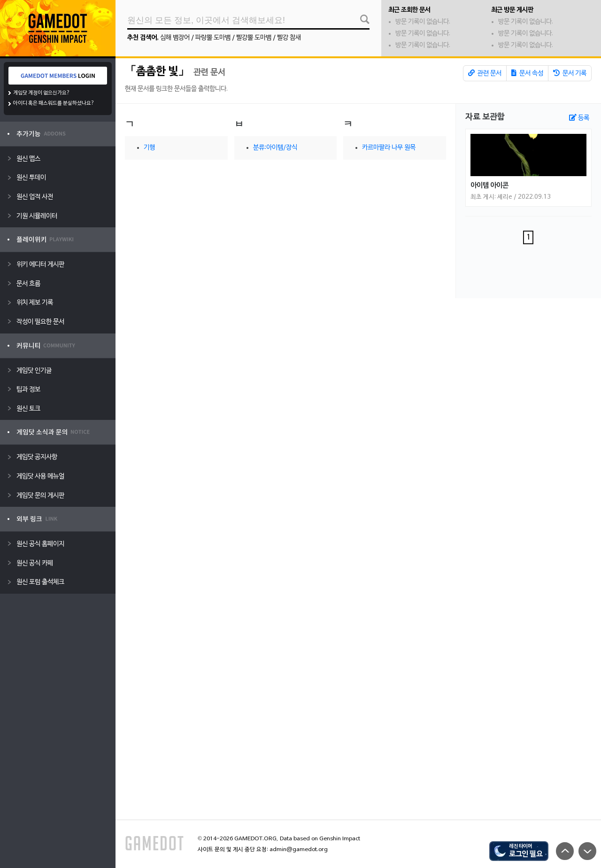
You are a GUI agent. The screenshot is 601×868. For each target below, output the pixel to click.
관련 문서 (485, 73)
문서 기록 (570, 73)
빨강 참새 (289, 38)
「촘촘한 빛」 (157, 72)
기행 (149, 148)
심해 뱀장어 (175, 38)
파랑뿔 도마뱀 (213, 38)
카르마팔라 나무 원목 (389, 148)
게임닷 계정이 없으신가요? (42, 93)
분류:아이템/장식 (275, 148)
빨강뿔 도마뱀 (254, 38)
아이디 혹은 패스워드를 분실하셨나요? (54, 103)
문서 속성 (527, 73)
